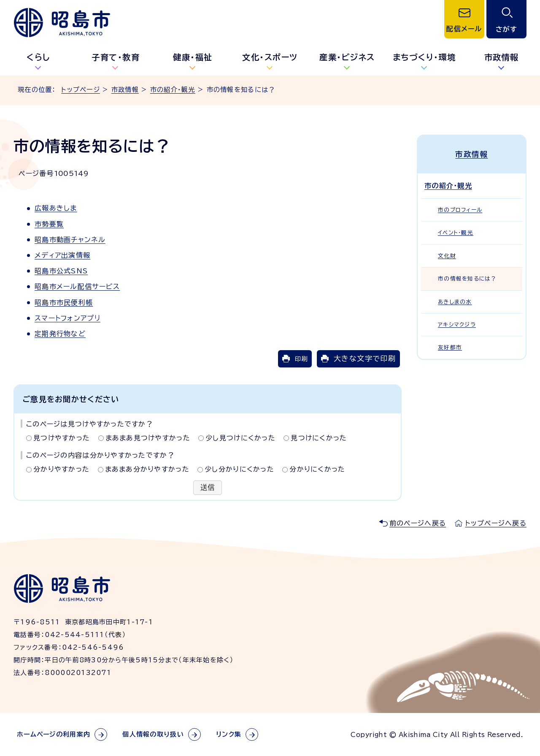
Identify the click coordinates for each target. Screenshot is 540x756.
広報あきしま (56, 208)
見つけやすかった (62, 438)
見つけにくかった (319, 438)
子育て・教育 (116, 57)
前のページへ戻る (418, 523)
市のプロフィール (460, 210)
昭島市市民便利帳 (64, 302)
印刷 (301, 359)
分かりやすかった (61, 469)
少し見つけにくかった (240, 438)
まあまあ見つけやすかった (148, 438)
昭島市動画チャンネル (70, 240)
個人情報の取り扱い (153, 734)
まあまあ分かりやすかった (147, 469)
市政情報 (125, 90)
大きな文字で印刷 (365, 358)
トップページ (81, 90)
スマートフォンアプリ (67, 318)
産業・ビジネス (347, 57)
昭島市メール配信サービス (77, 286)
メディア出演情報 (62, 255)
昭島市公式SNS (61, 271)
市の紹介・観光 (173, 90)
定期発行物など (60, 334)
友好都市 (450, 347)
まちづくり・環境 (424, 57)
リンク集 (229, 734)
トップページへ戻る (496, 523)
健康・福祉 (193, 57)
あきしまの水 (455, 301)
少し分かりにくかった (239, 469)
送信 (208, 488)
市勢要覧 (49, 224)
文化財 (447, 256)
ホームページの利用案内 (54, 734)
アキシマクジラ (457, 325)
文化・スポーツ (270, 57)
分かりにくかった (317, 469)
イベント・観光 (456, 233)
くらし (39, 57)
